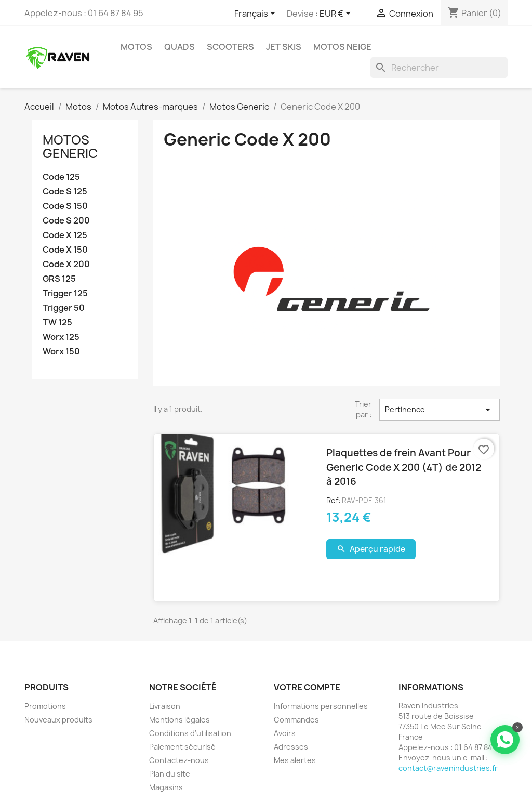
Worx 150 (61, 352)
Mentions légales (179, 720)
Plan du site (170, 774)
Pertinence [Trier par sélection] (440, 410)
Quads (179, 47)
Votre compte (307, 687)
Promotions (45, 706)
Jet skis (284, 47)
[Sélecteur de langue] (257, 14)
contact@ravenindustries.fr (448, 768)
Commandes (296, 720)
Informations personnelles (321, 706)
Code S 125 (65, 192)
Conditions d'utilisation (190, 733)
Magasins (166, 787)
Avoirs (285, 733)
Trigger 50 (64, 308)
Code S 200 (66, 221)
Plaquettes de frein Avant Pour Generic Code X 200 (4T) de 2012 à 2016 (404, 467)
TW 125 (57, 323)
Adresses (291, 747)
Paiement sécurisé (182, 747)
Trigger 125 (65, 293)
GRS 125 (59, 279)
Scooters (230, 47)
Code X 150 (65, 250)
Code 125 (61, 177)
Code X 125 (65, 235)
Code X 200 (66, 264)
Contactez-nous (179, 760)
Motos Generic (70, 147)
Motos (136, 47)
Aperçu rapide (371, 549)
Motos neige (342, 47)
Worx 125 (61, 337)
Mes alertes (295, 760)
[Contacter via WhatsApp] (505, 740)
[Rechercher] (439, 68)
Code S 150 (65, 206)
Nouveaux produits (58, 720)
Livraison (165, 706)
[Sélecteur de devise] (337, 14)
